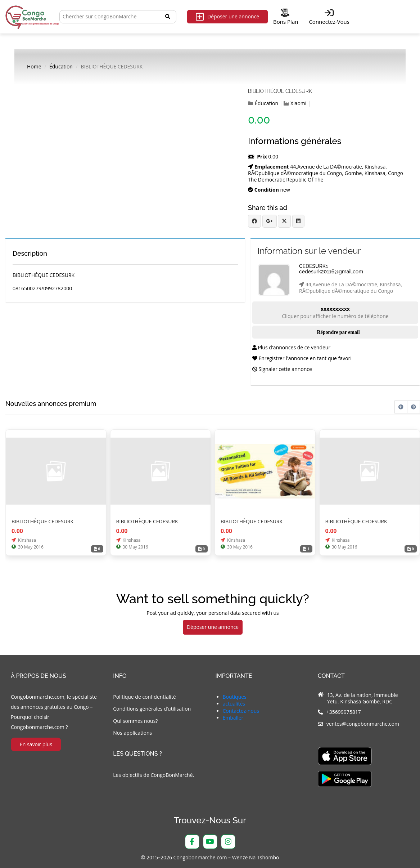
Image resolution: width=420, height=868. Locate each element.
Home (34, 67)
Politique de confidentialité (144, 697)
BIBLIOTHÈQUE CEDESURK (280, 91)
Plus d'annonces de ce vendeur (291, 347)
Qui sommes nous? (135, 721)
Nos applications (132, 733)
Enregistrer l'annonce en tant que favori (302, 358)
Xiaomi (298, 103)
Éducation (61, 67)
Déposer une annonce (227, 17)
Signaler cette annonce (282, 369)
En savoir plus (36, 744)
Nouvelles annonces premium (51, 404)
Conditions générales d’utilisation (152, 709)
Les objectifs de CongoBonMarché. (153, 775)
